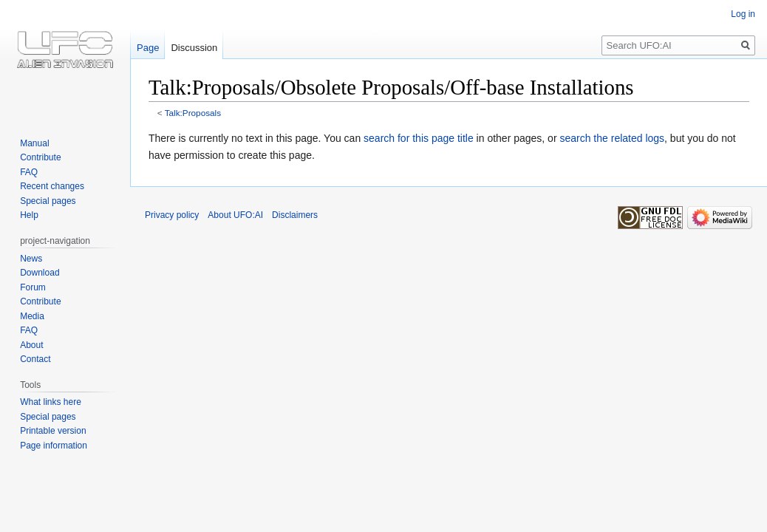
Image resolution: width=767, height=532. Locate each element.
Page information (54, 446)
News (31, 259)
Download (40, 273)
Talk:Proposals (193, 113)
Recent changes (52, 186)
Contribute (40, 157)
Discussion (194, 48)
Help (29, 215)
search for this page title (419, 138)
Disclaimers (295, 215)
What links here (51, 402)
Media (32, 316)
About (31, 345)
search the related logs (612, 138)
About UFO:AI (235, 215)
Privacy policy (172, 215)
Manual (34, 143)
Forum (33, 287)
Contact (35, 359)
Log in (743, 14)
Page (148, 48)
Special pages (48, 201)
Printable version (53, 431)
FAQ (29, 172)
